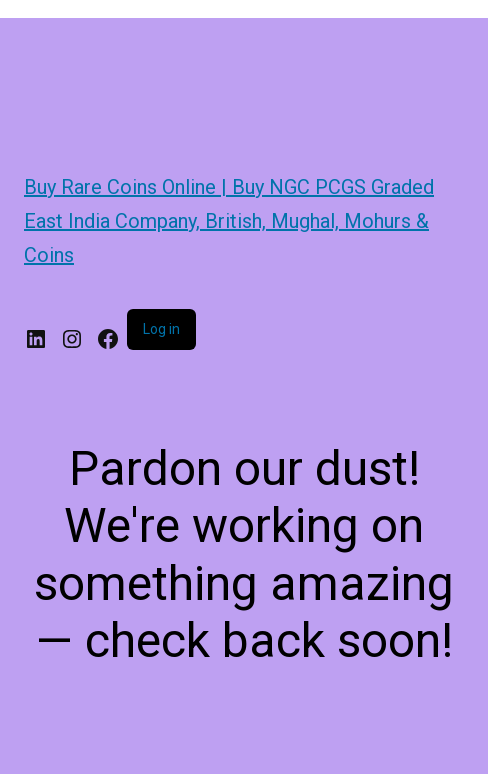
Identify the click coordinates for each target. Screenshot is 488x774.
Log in (161, 329)
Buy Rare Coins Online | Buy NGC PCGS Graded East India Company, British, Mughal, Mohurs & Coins (229, 221)
